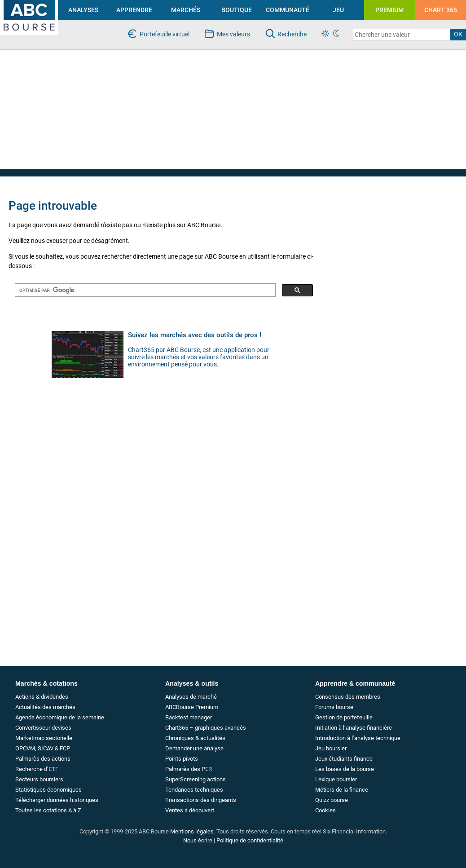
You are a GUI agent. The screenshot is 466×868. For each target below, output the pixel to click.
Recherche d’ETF (37, 769)
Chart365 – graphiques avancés (206, 728)
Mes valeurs (233, 34)
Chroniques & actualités (195, 738)
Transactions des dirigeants (201, 800)
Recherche (292, 34)
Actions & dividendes (42, 697)
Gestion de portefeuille (344, 717)
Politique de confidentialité (250, 840)
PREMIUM (389, 10)
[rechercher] (144, 290)
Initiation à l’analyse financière (354, 728)
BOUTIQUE (237, 10)
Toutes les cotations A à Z (48, 810)
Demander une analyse (194, 748)
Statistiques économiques (48, 790)
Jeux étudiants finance (344, 759)
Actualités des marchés (45, 707)
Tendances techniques (194, 790)
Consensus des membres (348, 697)
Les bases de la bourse (345, 769)
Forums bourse (334, 707)
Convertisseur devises (43, 728)
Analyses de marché (191, 697)
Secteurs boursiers (39, 779)
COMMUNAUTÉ (288, 10)
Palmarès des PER (189, 769)
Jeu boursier (331, 748)
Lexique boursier (336, 779)
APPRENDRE (134, 10)
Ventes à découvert (190, 810)
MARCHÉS (186, 10)
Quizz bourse (332, 800)
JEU (338, 10)
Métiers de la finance (342, 790)
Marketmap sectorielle (44, 738)
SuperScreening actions (196, 779)
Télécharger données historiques (57, 800)
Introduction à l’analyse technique (358, 738)
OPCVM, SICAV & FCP (43, 748)
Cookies (325, 810)
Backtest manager (189, 717)
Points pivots (182, 759)
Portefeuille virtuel (165, 34)
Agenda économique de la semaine (60, 717)
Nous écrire (198, 840)
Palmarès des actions (43, 759)
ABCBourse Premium (192, 707)
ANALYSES (83, 10)
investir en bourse (24, 4)
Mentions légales (192, 831)
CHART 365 (441, 10)
